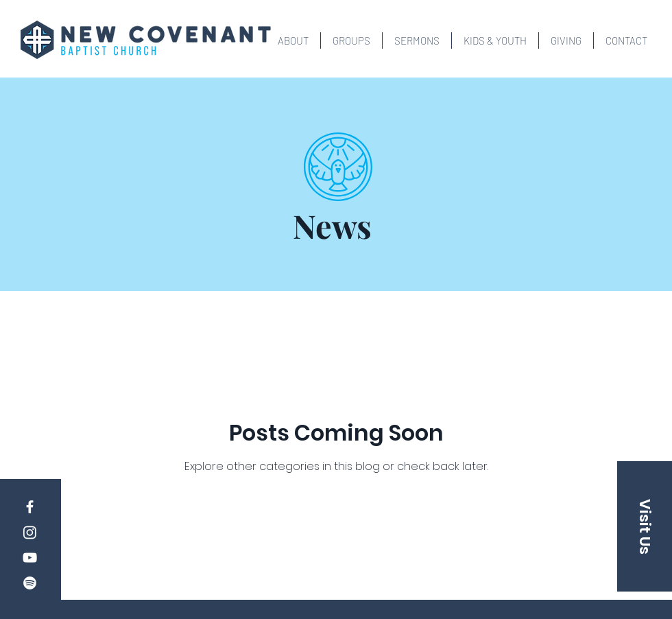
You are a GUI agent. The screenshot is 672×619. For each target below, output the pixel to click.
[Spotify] (30, 583)
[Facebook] (30, 507)
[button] (293, 40)
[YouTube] (30, 558)
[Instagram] (30, 532)
